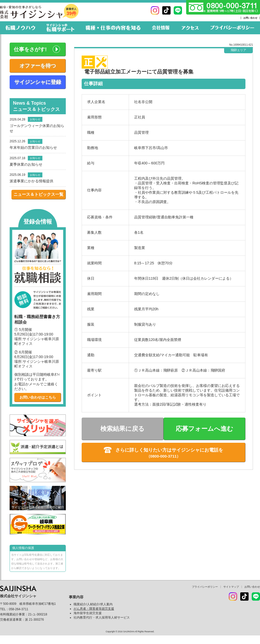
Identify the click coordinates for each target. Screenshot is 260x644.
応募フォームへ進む (204, 429)
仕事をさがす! (30, 49)
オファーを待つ (38, 66)
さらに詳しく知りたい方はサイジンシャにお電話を (169, 450)
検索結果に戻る (122, 429)
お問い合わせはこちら (38, 397)
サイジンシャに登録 (38, 82)
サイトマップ (231, 587)
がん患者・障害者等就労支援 (94, 609)
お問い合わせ (250, 18)
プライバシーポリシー (205, 587)
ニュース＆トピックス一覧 (38, 194)
